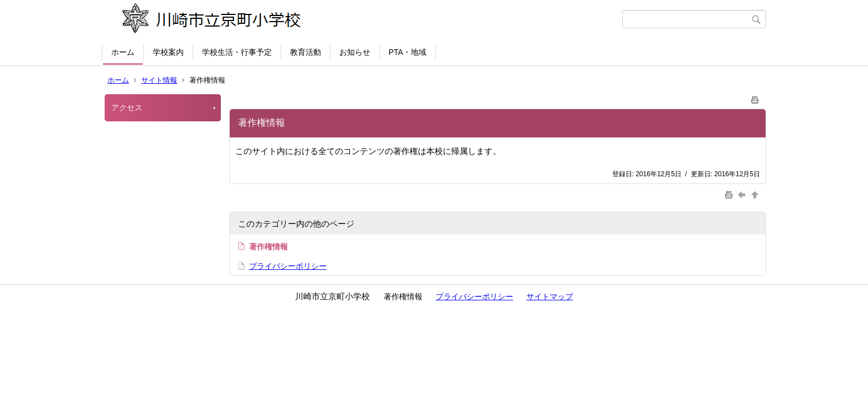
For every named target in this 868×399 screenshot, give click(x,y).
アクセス (127, 108)
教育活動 (306, 52)
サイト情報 (159, 80)
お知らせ (355, 52)
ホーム (123, 52)
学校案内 (168, 52)
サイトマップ (550, 296)
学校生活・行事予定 (237, 52)
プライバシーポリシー (288, 266)
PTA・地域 (407, 52)
